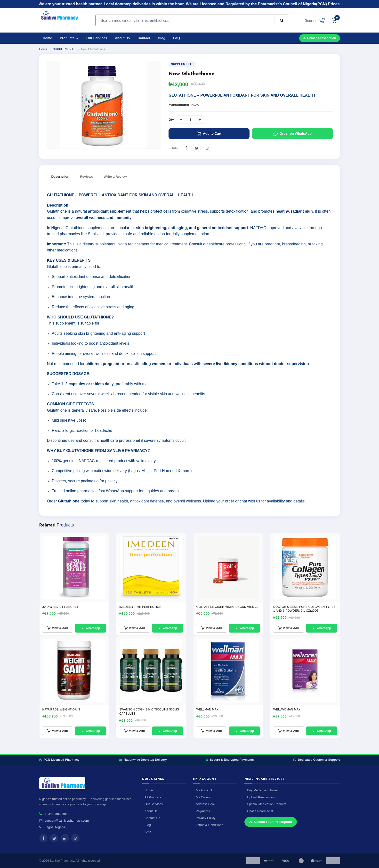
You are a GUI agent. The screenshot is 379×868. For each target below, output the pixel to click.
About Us (122, 38)
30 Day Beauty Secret (60, 607)
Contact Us (152, 818)
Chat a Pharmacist (260, 811)
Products (69, 38)
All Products (153, 797)
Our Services (97, 38)
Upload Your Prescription (271, 822)
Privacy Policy (206, 818)
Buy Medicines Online (262, 790)
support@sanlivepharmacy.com (67, 821)
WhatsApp (90, 628)
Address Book (206, 804)
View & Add (57, 628)
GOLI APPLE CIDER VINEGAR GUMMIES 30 (227, 607)
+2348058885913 (57, 814)
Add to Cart (209, 134)
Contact (144, 38)
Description (60, 177)
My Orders (203, 797)
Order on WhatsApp (293, 134)
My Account (204, 790)
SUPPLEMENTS (64, 49)
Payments (203, 811)
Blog (162, 38)
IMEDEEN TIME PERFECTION (140, 607)
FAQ (177, 38)
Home (48, 38)
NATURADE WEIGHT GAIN (61, 709)
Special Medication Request (267, 804)
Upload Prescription (320, 38)
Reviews (87, 177)
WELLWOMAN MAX (287, 709)
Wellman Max (208, 709)
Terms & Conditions (209, 825)
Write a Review (115, 177)
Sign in (310, 20)
